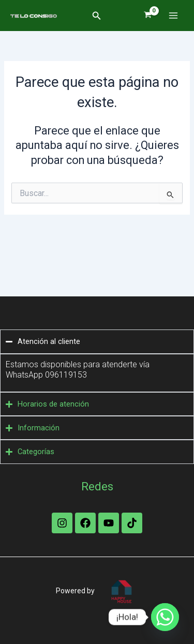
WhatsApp (25, 375)
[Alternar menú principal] (173, 16)
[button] (97, 16)
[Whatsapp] (165, 617)
